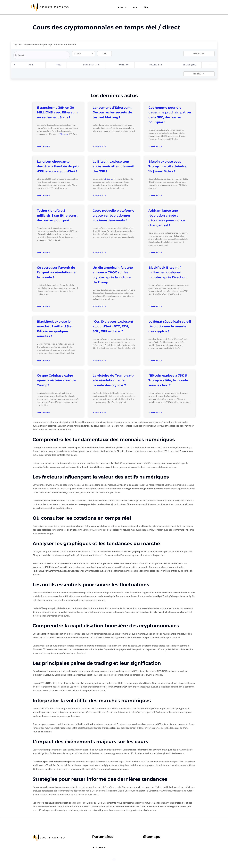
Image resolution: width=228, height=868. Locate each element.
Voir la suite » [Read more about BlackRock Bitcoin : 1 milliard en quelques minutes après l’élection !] (155, 306)
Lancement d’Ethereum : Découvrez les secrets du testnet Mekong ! (112, 112)
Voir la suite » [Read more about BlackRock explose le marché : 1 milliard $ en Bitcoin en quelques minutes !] (44, 360)
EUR (78, 54)
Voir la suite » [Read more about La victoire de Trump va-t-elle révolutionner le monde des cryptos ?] (99, 412)
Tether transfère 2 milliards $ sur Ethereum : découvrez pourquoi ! (57, 215)
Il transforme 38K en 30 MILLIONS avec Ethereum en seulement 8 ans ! (57, 112)
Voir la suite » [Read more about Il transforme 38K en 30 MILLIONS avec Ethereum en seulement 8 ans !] (44, 146)
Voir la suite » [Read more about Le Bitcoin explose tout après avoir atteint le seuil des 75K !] (99, 195)
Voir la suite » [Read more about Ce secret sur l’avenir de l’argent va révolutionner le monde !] (44, 306)
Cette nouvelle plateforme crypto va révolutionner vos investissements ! (113, 215)
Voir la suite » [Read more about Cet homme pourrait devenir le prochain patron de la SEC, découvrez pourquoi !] (155, 146)
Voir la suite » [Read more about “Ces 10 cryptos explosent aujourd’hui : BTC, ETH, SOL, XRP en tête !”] (99, 360)
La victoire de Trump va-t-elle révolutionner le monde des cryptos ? (113, 380)
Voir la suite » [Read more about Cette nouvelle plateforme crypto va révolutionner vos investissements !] (99, 252)
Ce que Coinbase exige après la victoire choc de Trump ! (56, 380)
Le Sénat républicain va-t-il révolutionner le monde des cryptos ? (170, 326)
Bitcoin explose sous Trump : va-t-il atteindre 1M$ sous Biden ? (167, 166)
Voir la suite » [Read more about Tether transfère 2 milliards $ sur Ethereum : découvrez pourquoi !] (44, 252)
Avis (135, 7)
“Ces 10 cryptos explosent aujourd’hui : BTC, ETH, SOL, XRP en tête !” (113, 326)
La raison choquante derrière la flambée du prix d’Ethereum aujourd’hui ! (58, 166)
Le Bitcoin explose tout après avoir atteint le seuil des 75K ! (113, 166)
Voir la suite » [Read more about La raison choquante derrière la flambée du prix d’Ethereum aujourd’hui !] (44, 195)
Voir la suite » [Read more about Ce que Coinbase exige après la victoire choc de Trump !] (44, 412)
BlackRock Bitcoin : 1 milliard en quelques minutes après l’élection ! (168, 272)
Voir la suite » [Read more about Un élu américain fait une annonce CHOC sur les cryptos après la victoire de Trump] (99, 306)
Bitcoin (108, 179)
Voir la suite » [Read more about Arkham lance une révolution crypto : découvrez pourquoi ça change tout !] (155, 252)
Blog (146, 7)
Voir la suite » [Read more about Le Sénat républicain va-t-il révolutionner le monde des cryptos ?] (155, 360)
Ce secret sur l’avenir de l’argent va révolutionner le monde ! (57, 272)
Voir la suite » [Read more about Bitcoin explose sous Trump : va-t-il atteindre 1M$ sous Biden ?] (155, 195)
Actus (122, 7)
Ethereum (64, 134)
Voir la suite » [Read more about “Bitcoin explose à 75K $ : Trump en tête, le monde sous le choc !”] (155, 412)
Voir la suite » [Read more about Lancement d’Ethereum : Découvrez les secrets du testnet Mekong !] (99, 146)
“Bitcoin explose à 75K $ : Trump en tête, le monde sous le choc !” (169, 380)
